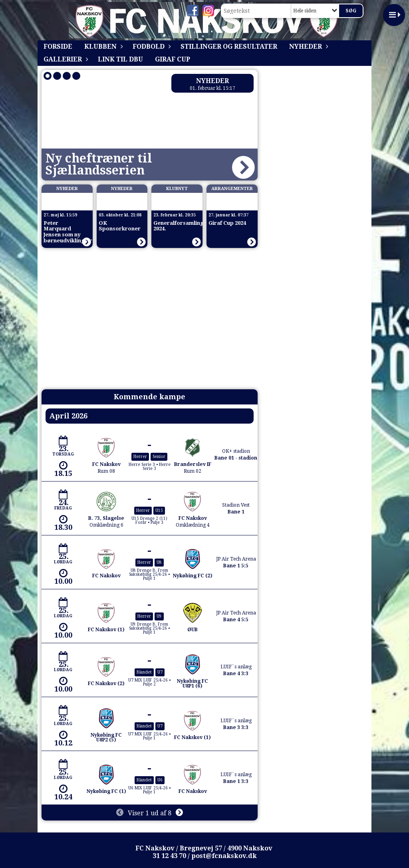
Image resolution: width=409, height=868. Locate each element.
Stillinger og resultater (229, 47)
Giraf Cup (173, 59)
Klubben (102, 47)
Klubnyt (177, 189)
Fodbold (151, 47)
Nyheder (308, 47)
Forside (58, 47)
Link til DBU (120, 59)
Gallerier (65, 59)
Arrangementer (232, 189)
